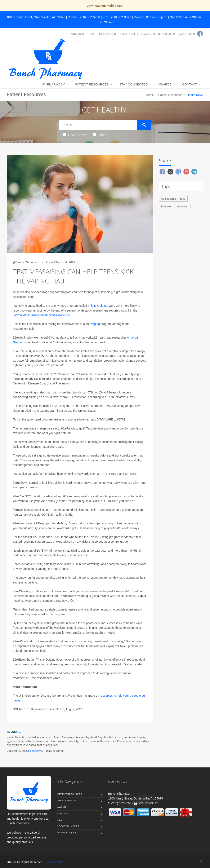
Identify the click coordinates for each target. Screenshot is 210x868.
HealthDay (34, 751)
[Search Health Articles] (98, 125)
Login (191, 34)
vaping (96, 324)
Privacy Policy (67, 833)
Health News (74, 135)
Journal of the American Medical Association (42, 315)
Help (91, 34)
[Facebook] (200, 34)
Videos (100, 135)
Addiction (183, 206)
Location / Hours (150, 34)
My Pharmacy (53, 84)
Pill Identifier (107, 34)
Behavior (166, 206)
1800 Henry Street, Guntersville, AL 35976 (36, 17)
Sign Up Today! (175, 34)
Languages (77, 34)
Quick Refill (128, 34)
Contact (190, 84)
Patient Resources (92, 84)
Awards (165, 84)
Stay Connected (134, 84)
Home (150, 95)
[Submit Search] (144, 125)
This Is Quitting (97, 306)
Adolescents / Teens (173, 199)
